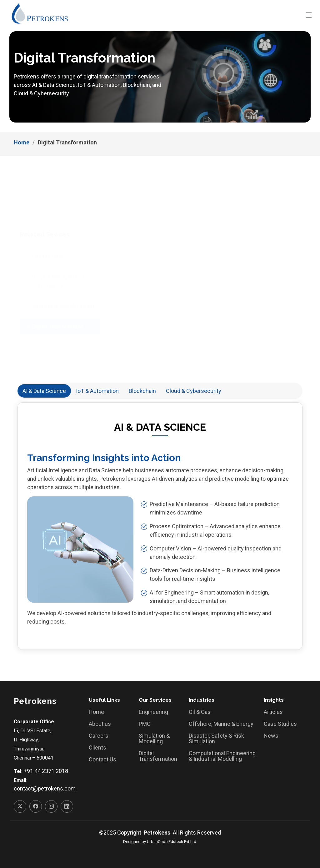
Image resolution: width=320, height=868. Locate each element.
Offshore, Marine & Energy (221, 724)
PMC (145, 724)
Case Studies (280, 724)
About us (100, 724)
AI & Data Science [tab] (44, 391)
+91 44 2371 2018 (46, 771)
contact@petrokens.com (45, 788)
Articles (273, 712)
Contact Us (102, 760)
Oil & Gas (200, 712)
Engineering (153, 712)
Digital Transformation (158, 756)
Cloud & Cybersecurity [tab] (194, 391)
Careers (99, 736)
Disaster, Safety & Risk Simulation (216, 739)
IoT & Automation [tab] (97, 391)
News (271, 736)
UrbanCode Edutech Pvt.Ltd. (172, 842)
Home (22, 142)
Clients (97, 748)
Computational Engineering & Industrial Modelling (222, 756)
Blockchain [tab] (142, 391)
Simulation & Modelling (154, 739)
